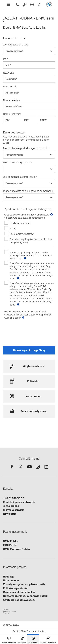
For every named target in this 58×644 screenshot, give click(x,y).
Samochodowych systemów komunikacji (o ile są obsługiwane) (31, 241)
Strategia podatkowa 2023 (19, 600)
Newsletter (10, 514)
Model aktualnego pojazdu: (18, 162)
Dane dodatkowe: (14, 132)
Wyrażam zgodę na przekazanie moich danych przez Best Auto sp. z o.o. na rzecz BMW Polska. (31, 255)
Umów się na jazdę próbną (29, 350)
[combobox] (29, 51)
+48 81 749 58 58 (14, 498)
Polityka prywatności (16, 588)
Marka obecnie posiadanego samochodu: (26, 148)
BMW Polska (11, 541)
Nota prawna (11, 580)
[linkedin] (46, 469)
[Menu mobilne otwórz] (8, 4)
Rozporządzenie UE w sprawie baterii (25, 596)
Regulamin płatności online (19, 592)
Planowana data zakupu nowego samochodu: (28, 191)
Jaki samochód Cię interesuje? (20, 177)
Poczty (13, 228)
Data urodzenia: (12, 114)
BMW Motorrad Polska (16, 549)
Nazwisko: (9, 73)
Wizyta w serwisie (14, 510)
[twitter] (20, 469)
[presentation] (28, 330)
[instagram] (38, 469)
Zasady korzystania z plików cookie (24, 584)
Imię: (6, 59)
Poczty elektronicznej (20, 223)
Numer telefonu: (12, 100)
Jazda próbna (11, 506)
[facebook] (12, 469)
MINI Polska (10, 545)
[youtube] (29, 469)
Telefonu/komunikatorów (22, 234)
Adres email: (10, 86)
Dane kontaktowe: (14, 38)
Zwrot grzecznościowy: (16, 44)
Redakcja (9, 576)
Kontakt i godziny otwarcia (19, 502)
